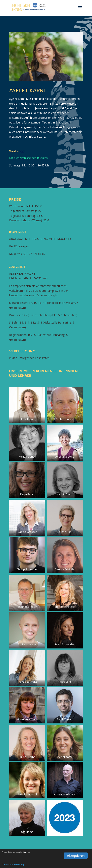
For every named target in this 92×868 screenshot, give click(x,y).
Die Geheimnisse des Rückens (28, 158)
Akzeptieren (76, 856)
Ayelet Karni (65, 757)
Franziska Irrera (27, 682)
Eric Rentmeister (27, 644)
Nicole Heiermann (27, 719)
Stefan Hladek (65, 419)
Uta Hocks (27, 832)
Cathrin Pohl (65, 532)
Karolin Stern (65, 494)
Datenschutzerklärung (13, 864)
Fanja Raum (27, 494)
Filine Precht (27, 757)
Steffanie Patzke (65, 607)
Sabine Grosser (27, 532)
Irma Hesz (27, 419)
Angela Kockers (65, 457)
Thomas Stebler (27, 607)
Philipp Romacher (27, 569)
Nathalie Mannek (27, 794)
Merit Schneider (65, 644)
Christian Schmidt (65, 794)
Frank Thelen (65, 719)
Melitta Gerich (27, 457)
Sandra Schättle (65, 569)
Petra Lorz (65, 682)
